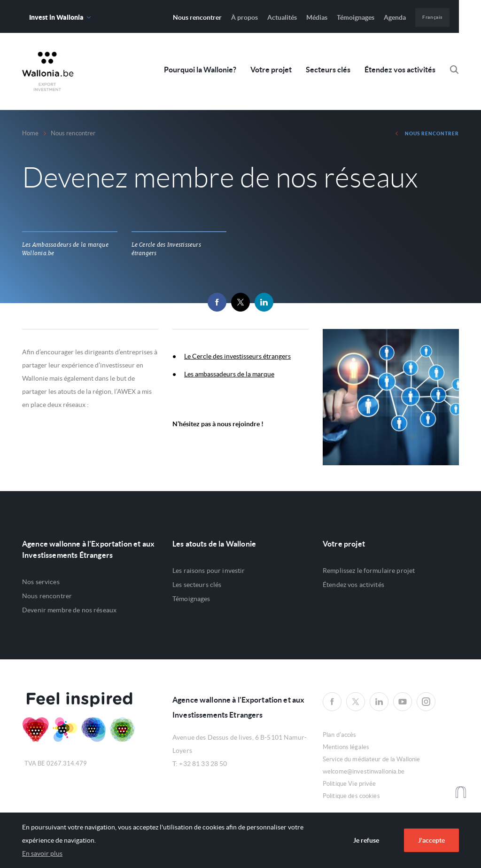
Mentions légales (346, 747)
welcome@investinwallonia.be (364, 771)
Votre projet (271, 70)
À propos (244, 17)
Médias (317, 17)
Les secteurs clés (197, 585)
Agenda (395, 17)
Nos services (41, 582)
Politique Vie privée (349, 784)
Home (31, 133)
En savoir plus (42, 853)
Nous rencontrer (197, 17)
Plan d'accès (340, 735)
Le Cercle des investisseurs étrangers (237, 356)
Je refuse (366, 840)
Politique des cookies (351, 796)
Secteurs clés (328, 70)
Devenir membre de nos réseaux (69, 610)
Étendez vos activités (400, 70)
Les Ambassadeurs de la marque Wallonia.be (65, 249)
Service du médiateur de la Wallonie (372, 759)
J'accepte (431, 840)
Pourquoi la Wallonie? (200, 70)
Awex (48, 71)
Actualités (282, 17)
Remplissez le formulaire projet (369, 571)
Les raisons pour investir (209, 571)
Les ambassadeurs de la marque (229, 374)
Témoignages (356, 17)
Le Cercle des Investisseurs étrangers (166, 249)
